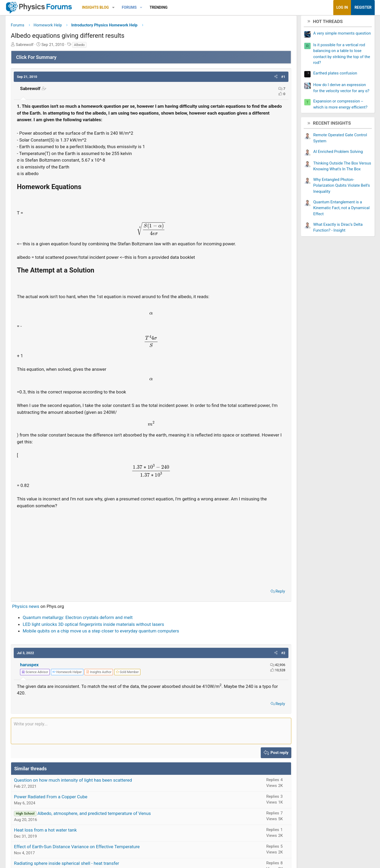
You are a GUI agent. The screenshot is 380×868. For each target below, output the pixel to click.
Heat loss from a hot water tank (70, 839)
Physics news (51, 615)
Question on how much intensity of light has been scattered (98, 789)
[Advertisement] (151, 556)
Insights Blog (121, 7)
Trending (184, 7)
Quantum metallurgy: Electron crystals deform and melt (103, 626)
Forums (154, 7)
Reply (255, 600)
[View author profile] (124, 681)
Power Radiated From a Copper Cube (76, 805)
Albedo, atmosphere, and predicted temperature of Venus (119, 822)
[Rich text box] (151, 740)
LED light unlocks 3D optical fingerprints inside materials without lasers (118, 633)
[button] (138, 8)
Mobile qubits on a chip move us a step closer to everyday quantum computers (126, 640)
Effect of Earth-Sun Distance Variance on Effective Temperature (102, 855)
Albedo (104, 47)
